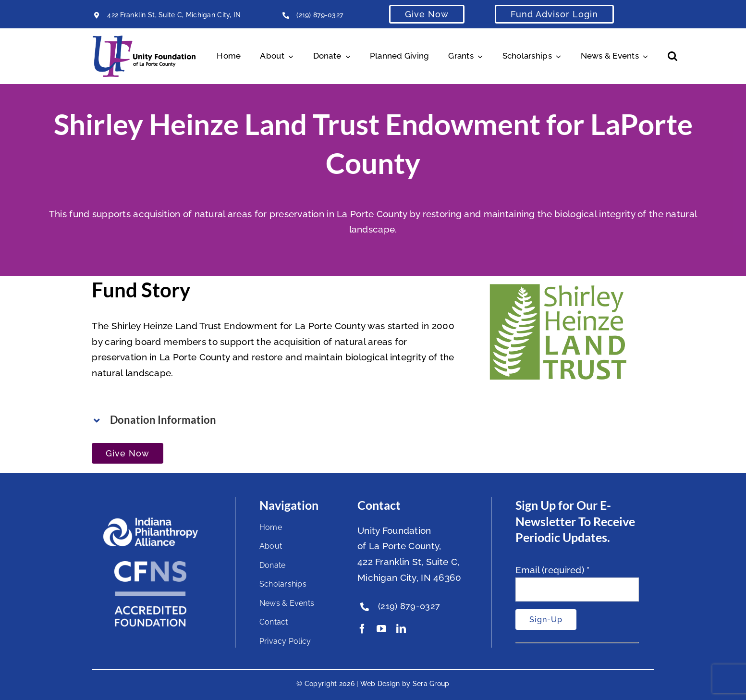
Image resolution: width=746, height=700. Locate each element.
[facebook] (362, 629)
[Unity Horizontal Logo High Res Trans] (144, 40)
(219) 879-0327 (320, 15)
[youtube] (381, 629)
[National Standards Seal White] (150, 565)
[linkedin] (401, 629)
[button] (673, 56)
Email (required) (553, 570)
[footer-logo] (150, 521)
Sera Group (431, 684)
